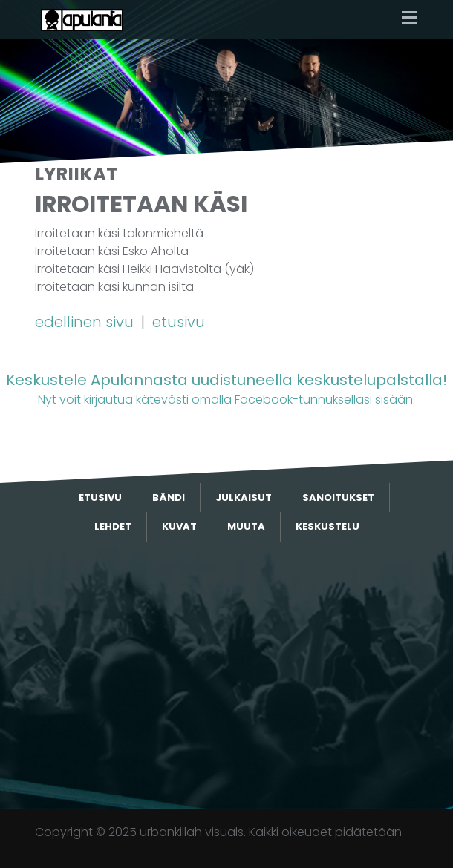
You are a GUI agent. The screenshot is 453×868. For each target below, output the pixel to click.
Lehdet (113, 526)
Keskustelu (327, 526)
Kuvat (179, 526)
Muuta (246, 526)
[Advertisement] (226, 675)
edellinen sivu (86, 322)
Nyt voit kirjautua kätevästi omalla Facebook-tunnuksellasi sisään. (226, 388)
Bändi (169, 497)
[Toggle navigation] (409, 19)
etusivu (179, 322)
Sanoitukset (338, 497)
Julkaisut (244, 497)
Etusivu (100, 497)
